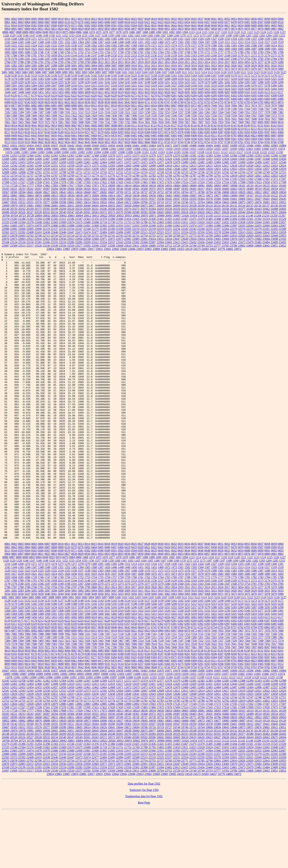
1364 (81, 42)
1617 (14, 49)
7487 (127, 116)
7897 (201, 122)
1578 (201, 45)
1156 (91, 35)
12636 (95, 169)
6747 (167, 102)
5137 (61, 75)
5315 (94, 86)
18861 (14, 196)
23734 (185, 246)
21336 (71, 219)
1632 (87, 49)
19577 (46, 202)
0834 (114, 29)
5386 (27, 89)
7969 (241, 122)
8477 (121, 136)
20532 (46, 212)
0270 (74, 22)
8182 (94, 129)
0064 (27, 22)
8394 (254, 132)
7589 (47, 119)
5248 (147, 82)
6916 (101, 106)
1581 (221, 45)
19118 (266, 196)
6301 (227, 96)
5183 (41, 79)
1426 (107, 42)
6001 (68, 92)
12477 (160, 162)
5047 (81, 69)
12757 (30, 176)
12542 (14, 166)
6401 (241, 99)
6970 (187, 106)
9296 (221, 139)
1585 (247, 45)
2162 (187, 55)
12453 (22, 162)
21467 (185, 219)
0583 (94, 25)
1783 (261, 52)
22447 (71, 232)
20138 (274, 206)
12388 (242, 156)
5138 (67, 75)
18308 (79, 189)
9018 (41, 139)
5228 (14, 82)
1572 (161, 45)
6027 (174, 92)
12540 (282, 162)
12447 (258, 159)
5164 (194, 75)
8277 (94, 132)
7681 (61, 122)
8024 (14, 126)
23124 (14, 242)
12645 (168, 169)
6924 (154, 106)
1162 (130, 35)
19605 (79, 202)
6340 (81, 99)
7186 (34, 112)
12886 (111, 179)
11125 (271, 152)
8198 (167, 129)
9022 (47, 139)
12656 (258, 169)
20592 (144, 212)
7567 (254, 116)
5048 (87, 69)
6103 (261, 92)
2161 (181, 55)
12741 (217, 172)
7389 (14, 116)
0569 (61, 25)
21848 (274, 222)
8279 (101, 132)
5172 (247, 75)
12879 (54, 179)
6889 (74, 106)
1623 (47, 49)
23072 (242, 239)
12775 (103, 176)
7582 (21, 119)
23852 (282, 246)
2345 (214, 59)
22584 (225, 232)
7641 (234, 119)
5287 (254, 82)
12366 (79, 156)
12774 (95, 176)
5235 (61, 82)
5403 (121, 89)
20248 (111, 209)
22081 (14, 229)
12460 (79, 162)
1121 (243, 32)
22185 (103, 229)
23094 (266, 239)
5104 (145, 72)
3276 (254, 62)
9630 (47, 142)
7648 (254, 119)
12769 (71, 176)
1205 (275, 35)
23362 (136, 242)
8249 (61, 132)
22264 (225, 229)
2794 (54, 62)
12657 (266, 169)
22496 (120, 232)
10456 (111, 146)
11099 (129, 152)
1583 (234, 45)
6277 (147, 96)
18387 (177, 189)
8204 (201, 129)
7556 (214, 116)
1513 (241, 42)
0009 (54, 19)
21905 (111, 226)
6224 (81, 96)
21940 (152, 226)
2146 (87, 55)
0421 (147, 22)
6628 (41, 102)
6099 (241, 92)
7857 (187, 122)
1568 (134, 45)
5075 (247, 69)
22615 (242, 232)
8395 (261, 132)
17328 (30, 182)
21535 (6, 222)
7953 (221, 122)
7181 (280, 109)
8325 (134, 132)
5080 (281, 69)
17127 (185, 179)
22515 (144, 232)
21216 (266, 216)
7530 (154, 116)
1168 (170, 35)
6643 (134, 102)
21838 (242, 222)
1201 (249, 35)
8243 (47, 132)
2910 (181, 62)
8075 (81, 126)
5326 (167, 86)
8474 (107, 136)
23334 (103, 242)
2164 (201, 55)
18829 (274, 192)
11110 (209, 152)
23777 (217, 246)
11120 (256, 152)
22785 (201, 236)
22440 (54, 232)
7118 (121, 109)
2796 (67, 62)
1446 (114, 42)
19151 (22, 199)
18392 (185, 189)
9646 (94, 142)
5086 (38, 72)
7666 (27, 122)
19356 (185, 199)
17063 (152, 179)
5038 (34, 69)
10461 (136, 146)
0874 (234, 29)
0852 (174, 29)
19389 (217, 199)
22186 (111, 229)
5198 (134, 79)
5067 (201, 69)
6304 (247, 96)
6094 (207, 92)
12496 (258, 162)
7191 (67, 112)
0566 (41, 25)
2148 (101, 55)
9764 (261, 142)
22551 (177, 232)
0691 (267, 25)
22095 (30, 229)
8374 (167, 132)
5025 (227, 65)
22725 (79, 236)
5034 (7, 69)
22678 (14, 236)
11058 (233, 149)
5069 (214, 69)
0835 (121, 29)
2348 (234, 59)
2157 (161, 55)
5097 (105, 72)
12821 (258, 176)
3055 (247, 62)
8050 (41, 126)
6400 (234, 99)
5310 (74, 86)
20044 (103, 206)
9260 (147, 139)
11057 (225, 149)
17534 (201, 182)
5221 (247, 79)
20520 (14, 212)
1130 (19, 35)
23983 (164, 249)
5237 (74, 82)
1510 (221, 42)
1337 (254, 39)
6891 (81, 106)
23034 (168, 239)
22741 (111, 236)
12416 (111, 159)
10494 (209, 146)
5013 (154, 65)
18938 (79, 196)
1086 (132, 32)
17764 (22, 186)
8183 (101, 129)
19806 (209, 202)
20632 (234, 212)
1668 (141, 49)
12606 (136, 166)
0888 (19, 32)
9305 (261, 139)
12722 (120, 172)
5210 (181, 79)
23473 (242, 242)
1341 (281, 39)
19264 (95, 199)
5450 (34, 92)
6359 (141, 99)
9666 (147, 142)
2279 (161, 59)
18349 (128, 189)
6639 (107, 102)
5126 (277, 72)
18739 (152, 192)
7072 (247, 106)
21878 (38, 226)
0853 (181, 29)
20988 (161, 216)
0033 (181, 19)
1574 (174, 45)
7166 (260, 109)
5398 (87, 89)
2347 (227, 59)
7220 (121, 112)
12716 (103, 172)
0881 (274, 29)
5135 (47, 75)
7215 (101, 112)
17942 (87, 186)
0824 (61, 29)
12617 (225, 166)
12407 (46, 159)
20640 (242, 212)
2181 (27, 59)
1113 (192, 32)
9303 (247, 139)
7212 (81, 112)
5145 (114, 75)
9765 (267, 142)
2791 (41, 62)
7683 (67, 122)
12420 (144, 159)
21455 (168, 219)
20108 (193, 206)
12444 (234, 159)
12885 (103, 179)
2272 (114, 59)
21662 (46, 222)
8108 (128, 126)
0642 (174, 25)
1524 (34, 45)
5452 (48, 92)
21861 (6, 226)
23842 (266, 246)
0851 (167, 29)
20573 (111, 212)
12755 (22, 176)
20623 (209, 212)
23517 (30, 246)
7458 (114, 116)
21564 (22, 222)
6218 (47, 96)
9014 (27, 139)
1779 (234, 52)
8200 (181, 129)
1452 (147, 42)
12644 (160, 169)
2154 (141, 55)
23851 (274, 246)
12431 (209, 159)
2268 (87, 59)
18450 (217, 189)
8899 (7, 139)
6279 (161, 96)
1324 (201, 39)
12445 (242, 159)
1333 (227, 39)
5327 (174, 86)
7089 (54, 109)
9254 (127, 139)
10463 (144, 146)
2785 (281, 59)
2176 (281, 55)
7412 (61, 116)
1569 (141, 45)
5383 (7, 89)
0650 (221, 25)
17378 (63, 182)
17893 (55, 186)
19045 (144, 196)
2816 (127, 62)
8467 (87, 136)
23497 (6, 246)
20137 (266, 206)
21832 (225, 222)
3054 (241, 62)
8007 (267, 122)
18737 (144, 192)
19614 (87, 202)
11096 (105, 152)
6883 (41, 106)
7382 (281, 112)
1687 (254, 49)
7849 (174, 122)
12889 (128, 179)
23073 (250, 239)
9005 (21, 139)
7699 (87, 122)
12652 (225, 169)
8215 (274, 129)
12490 (242, 162)
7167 (267, 109)
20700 (6, 216)
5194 (107, 79)
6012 (108, 92)
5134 (41, 75)
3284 (27, 65)
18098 (234, 186)
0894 (39, 32)
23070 (234, 239)
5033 (281, 65)
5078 (267, 69)
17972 (103, 186)
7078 (267, 106)
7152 (180, 109)
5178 (7, 79)
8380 (187, 132)
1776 (214, 52)
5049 (94, 69)
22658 (282, 232)
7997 (254, 122)
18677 (95, 192)
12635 (87, 169)
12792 (225, 176)
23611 (136, 246)
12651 (217, 169)
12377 (160, 156)
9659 (127, 142)
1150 (52, 35)
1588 (267, 45)
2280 (167, 59)
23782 (225, 246)
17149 (193, 179)
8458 (67, 136)
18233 (22, 189)
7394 (21, 116)
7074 (254, 106)
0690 (261, 25)
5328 (181, 86)
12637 (103, 169)
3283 (21, 65)
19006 (103, 196)
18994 (95, 196)
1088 (145, 32)
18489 (250, 189)
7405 (47, 116)
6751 (194, 102)
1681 (214, 49)
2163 (194, 55)
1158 (104, 35)
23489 (274, 242)
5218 (234, 79)
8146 (240, 126)
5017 (181, 65)
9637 (74, 142)
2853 (167, 62)
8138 (200, 126)
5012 (147, 65)
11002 (113, 149)
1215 (282, 35)
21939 (144, 226)
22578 (217, 232)
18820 (242, 192)
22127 (54, 229)
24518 (189, 249)
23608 (120, 246)
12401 (14, 159)
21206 (258, 216)
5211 (187, 79)
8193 (141, 129)
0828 (74, 29)
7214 (94, 112)
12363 (54, 156)
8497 (181, 136)
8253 (74, 132)
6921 (134, 106)
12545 (30, 166)
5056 (134, 69)
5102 (131, 72)
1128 (6, 35)
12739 (209, 172)
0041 (214, 19)
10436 (46, 146)
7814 (141, 122)
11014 (153, 149)
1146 (26, 35)
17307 (282, 179)
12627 (22, 169)
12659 (282, 169)
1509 (214, 42)
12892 (136, 179)
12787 (193, 176)
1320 (174, 39)
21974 (193, 226)
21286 (22, 219)
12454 (30, 162)
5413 (154, 89)
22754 (144, 236)
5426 (241, 89)
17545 (209, 182)
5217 (227, 79)
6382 (181, 99)
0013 (81, 19)
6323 (21, 99)
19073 (209, 196)
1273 (47, 39)
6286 (207, 96)
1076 (105, 32)
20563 (95, 212)
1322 (187, 39)
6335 (47, 99)
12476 (152, 162)
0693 (281, 25)
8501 (201, 136)
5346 (247, 86)
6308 (274, 96)
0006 (41, 19)
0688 (247, 25)
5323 (147, 86)
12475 (144, 162)
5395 (67, 89)
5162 (181, 75)
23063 (217, 239)
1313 (134, 39)
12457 (54, 162)
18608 (38, 192)
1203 (262, 35)
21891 (87, 226)
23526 (38, 246)
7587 (41, 119)
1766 (174, 52)
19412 (250, 199)
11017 (161, 149)
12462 (95, 162)
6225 (87, 96)
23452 (217, 242)
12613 (193, 166)
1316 (154, 39)
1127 (283, 32)
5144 (107, 75)
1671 (161, 49)
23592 (87, 246)
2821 (161, 62)
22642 (266, 232)
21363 (87, 219)
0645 (194, 25)
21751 (120, 222)
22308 (282, 229)
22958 (87, 239)
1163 (137, 35)
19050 (152, 196)
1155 (85, 35)
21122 (225, 216)
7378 (267, 112)
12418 (128, 159)
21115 (217, 216)
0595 (141, 25)
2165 (207, 55)
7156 (207, 109)
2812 (101, 62)
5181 (27, 79)
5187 (61, 79)
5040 (47, 69)
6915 (94, 106)
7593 (54, 119)
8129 (180, 126)
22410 (38, 232)
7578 (14, 119)
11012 (145, 149)
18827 (266, 192)
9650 (101, 142)
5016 (174, 65)
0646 (201, 25)
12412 (87, 159)
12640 (128, 169)
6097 (227, 92)
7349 (241, 112)
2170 (241, 55)
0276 (81, 22)
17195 (234, 179)
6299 (214, 96)
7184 (21, 112)
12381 (193, 156)
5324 (154, 86)
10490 (201, 146)
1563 (101, 45)
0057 (261, 19)
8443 (34, 136)
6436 (254, 99)
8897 (274, 136)
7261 (201, 112)
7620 (207, 119)
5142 (94, 75)
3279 (274, 62)
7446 (107, 116)
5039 (41, 69)
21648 (38, 222)
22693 (22, 236)
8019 (8, 126)
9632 (61, 142)
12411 (79, 159)
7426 (87, 116)
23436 (201, 242)
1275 (61, 39)
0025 (134, 19)
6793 (247, 102)
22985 (136, 239)
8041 (34, 126)
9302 (241, 139)
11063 (249, 149)
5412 (147, 89)
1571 (154, 45)
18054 (169, 186)
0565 (34, 25)
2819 (147, 62)
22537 (168, 232)
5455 (61, 92)
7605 (127, 119)
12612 (185, 166)
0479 (241, 22)
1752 (81, 52)
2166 (214, 55)
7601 (107, 119)
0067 (47, 22)
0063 (21, 22)
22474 (87, 232)
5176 (274, 75)
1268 (21, 39)
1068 (85, 32)
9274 (174, 139)
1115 (205, 32)
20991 (169, 216)
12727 (152, 172)
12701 (38, 172)
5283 (234, 82)
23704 (160, 246)
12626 (14, 169)
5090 (65, 72)
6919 (121, 106)
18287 (46, 189)
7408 (54, 116)
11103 (161, 152)
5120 (237, 72)
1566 (121, 45)
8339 (141, 132)
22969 (95, 239)
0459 (221, 22)
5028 (247, 65)
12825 (6, 179)
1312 (127, 39)
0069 (61, 22)
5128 (7, 75)
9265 (161, 139)
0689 (254, 25)
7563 (241, 116)
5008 (121, 65)
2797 (74, 62)
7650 (261, 119)
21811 (185, 222)
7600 (101, 119)
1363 (74, 42)
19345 (168, 199)
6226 (94, 96)
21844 (258, 222)
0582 (87, 25)
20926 (112, 216)
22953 (71, 239)
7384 (7, 116)
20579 (120, 212)
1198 (229, 35)
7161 (240, 109)
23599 (111, 246)
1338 (261, 39)
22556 (201, 232)
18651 (71, 192)
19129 (282, 196)
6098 (234, 92)
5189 (74, 79)
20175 (38, 209)
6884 (47, 106)
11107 (193, 152)
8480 (127, 136)
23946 (132, 249)
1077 (112, 32)
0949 (45, 32)
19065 (177, 196)
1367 (101, 42)
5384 (14, 89)
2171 (247, 55)
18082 (209, 186)
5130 (14, 75)
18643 (63, 192)
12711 (79, 172)
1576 (187, 45)
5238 (81, 82)
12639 (120, 169)
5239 (87, 82)
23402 (168, 242)
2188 (54, 59)
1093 (179, 32)
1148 (39, 35)
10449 (95, 146)
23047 (177, 239)
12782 (152, 176)
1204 (269, 35)
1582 (227, 45)
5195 (114, 79)
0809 (27, 29)
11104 (169, 152)
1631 (81, 49)
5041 (54, 69)
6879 (21, 106)
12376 (152, 156)
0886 (5, 32)
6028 (181, 92)
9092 (74, 139)
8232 (34, 132)
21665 (54, 222)
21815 (193, 222)
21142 (241, 216)
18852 (6, 196)
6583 (34, 102)
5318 (114, 86)
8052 (48, 126)
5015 (167, 65)
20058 (128, 206)
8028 (21, 126)
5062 (167, 69)
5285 (247, 82)
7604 (121, 119)
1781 (247, 52)
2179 (14, 59)
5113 (197, 72)
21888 (71, 226)
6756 (227, 102)
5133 (34, 75)
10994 (72, 149)
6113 (267, 92)
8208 (227, 129)
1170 (183, 35)
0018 (107, 19)
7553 (207, 116)
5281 (221, 82)
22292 (274, 229)
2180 (21, 59)
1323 (194, 39)
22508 (136, 232)
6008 (88, 92)
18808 (225, 192)
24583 (205, 249)
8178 (74, 129)
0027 (141, 19)
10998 (105, 149)
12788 (201, 176)
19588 (54, 202)
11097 (113, 152)
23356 (128, 242)
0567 (47, 25)
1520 (7, 45)
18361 (136, 189)
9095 (87, 139)
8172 (41, 129)
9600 (34, 142)
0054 (241, 19)
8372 (161, 132)
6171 (21, 96)
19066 (185, 196)
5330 (194, 86)
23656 (144, 246)
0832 (101, 29)
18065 (185, 186)
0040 (207, 19)
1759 (127, 52)
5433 (254, 89)
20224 (79, 209)
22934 (54, 239)
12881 (71, 179)
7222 (134, 112)
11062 (241, 149)
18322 (103, 189)
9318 (21, 142)
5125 (270, 72)
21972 (185, 226)
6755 (221, 102)
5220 (241, 79)
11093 (89, 152)
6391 (194, 99)
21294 (38, 219)
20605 (177, 212)
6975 (201, 106)
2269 (94, 59)
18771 (193, 192)
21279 (6, 219)
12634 (79, 169)
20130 (225, 206)
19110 (258, 196)
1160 (117, 35)
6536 (14, 102)
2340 (181, 59)
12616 (217, 166)
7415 (67, 116)
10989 (39, 149)
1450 (134, 42)
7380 (274, 112)
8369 (154, 132)
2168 (227, 55)
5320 (127, 86)
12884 (95, 179)
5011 (141, 65)
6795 (261, 102)
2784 (274, 59)
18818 (234, 192)
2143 (67, 55)
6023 (148, 92)
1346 (27, 42)
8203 (194, 129)
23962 (148, 249)
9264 (154, 139)
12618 (234, 166)
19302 (128, 199)
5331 (201, 86)
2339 (174, 59)
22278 (250, 229)
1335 (241, 39)
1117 (218, 32)
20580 (128, 212)
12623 (274, 166)
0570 (67, 25)
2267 (81, 59)
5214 (207, 79)
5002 (81, 65)
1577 (194, 45)
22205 (128, 229)
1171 (189, 35)
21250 (274, 216)
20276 (144, 209)
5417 (181, 89)
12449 (274, 159)
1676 (187, 49)
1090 (159, 32)
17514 (185, 182)
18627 (46, 192)
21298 (46, 219)
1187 (209, 35)
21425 (136, 219)
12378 (168, 156)
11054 (209, 149)
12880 (63, 179)
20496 (6, 212)
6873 (281, 102)
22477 (95, 232)
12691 (14, 172)
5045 (67, 69)
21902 (103, 226)
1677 (194, 49)
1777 (221, 52)
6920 (127, 106)
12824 (282, 176)
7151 (174, 109)
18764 (185, 192)
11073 (273, 149)
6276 (141, 96)
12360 (30, 156)
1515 (254, 42)
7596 (74, 119)
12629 (38, 169)
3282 (14, 65)
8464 (81, 136)
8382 (201, 132)
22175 (95, 229)
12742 (225, 172)
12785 (177, 176)
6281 (174, 96)
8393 (247, 132)
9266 (167, 139)
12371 (120, 156)
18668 (87, 192)
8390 (227, 132)
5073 (234, 69)
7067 (241, 106)
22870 (6, 239)
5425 (234, 89)
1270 (27, 39)
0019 (114, 19)
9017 (34, 139)
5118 (224, 72)
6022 (141, 92)
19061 (160, 196)
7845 (167, 122)
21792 (152, 222)
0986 (79, 32)
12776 (111, 176)
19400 (225, 199)
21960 (168, 226)
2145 (81, 55)
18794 (209, 192)
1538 (87, 45)
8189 (127, 129)
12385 (225, 156)
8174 (54, 129)
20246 (103, 209)
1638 (121, 49)
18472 (242, 189)
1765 (167, 52)
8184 (107, 129)
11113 (232, 152)
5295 (267, 82)
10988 (31, 149)
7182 (7, 112)
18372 (152, 189)
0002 (14, 19)
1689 (267, 49)
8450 (54, 136)
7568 (261, 116)
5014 (161, 65)
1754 (94, 52)
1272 (41, 39)
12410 (71, 159)
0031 (167, 19)
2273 (121, 59)
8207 (221, 129)
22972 (111, 239)
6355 (114, 99)
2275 (134, 59)
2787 (14, 62)
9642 (81, 142)
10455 (103, 146)
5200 (147, 79)
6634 (81, 102)
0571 (74, 25)
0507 (261, 22)
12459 (71, 162)
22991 (144, 239)
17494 (177, 182)
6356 (121, 99)
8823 (254, 136)
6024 (154, 92)
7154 (194, 109)
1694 (14, 52)
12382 (201, 156)
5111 (184, 72)
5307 (54, 86)
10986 (15, 149)
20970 (144, 216)
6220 (61, 96)
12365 (71, 156)
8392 (241, 132)
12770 (79, 176)
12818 (234, 176)
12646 (177, 169)
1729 (34, 52)
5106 (158, 72)
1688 (261, 49)
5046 (74, 69)
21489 (225, 219)
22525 (160, 232)
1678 (201, 49)
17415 (95, 182)
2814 (114, 62)
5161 (174, 75)
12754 (14, 176)
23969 (156, 249)
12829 (38, 179)
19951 (282, 202)
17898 (63, 186)
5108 (171, 72)
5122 (250, 72)
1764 (161, 52)
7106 (101, 109)
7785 (121, 122)
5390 (47, 89)
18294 (54, 189)
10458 (120, 146)
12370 (111, 156)
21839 (250, 222)
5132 (27, 75)
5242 (107, 82)
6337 (61, 99)
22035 (242, 226)
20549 (79, 212)
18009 (112, 186)
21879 (46, 226)
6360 (147, 99)
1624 (54, 49)
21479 (201, 219)
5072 (227, 69)
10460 (128, 146)
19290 (111, 199)
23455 (225, 242)
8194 (147, 129)
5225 (274, 79)
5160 (167, 75)
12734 (193, 172)
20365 (234, 209)
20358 (225, 209)
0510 (281, 22)
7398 (27, 116)
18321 (95, 189)
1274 (54, 39)
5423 (221, 89)
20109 (201, 206)
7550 (194, 116)
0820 (34, 29)
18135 (266, 186)
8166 (21, 129)
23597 (103, 246)
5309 (67, 86)
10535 (242, 146)
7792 (127, 122)
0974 (59, 32)
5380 (274, 86)
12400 (6, 159)
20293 (160, 209)
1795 (47, 55)
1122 (250, 32)
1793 (41, 55)
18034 (152, 186)
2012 (61, 55)
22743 (120, 236)
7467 (121, 116)
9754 (207, 142)
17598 (242, 182)
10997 (96, 149)
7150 (167, 109)
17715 (6, 186)
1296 (121, 39)
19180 (46, 199)
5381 (281, 86)
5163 (187, 75)
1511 (227, 42)
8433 (21, 136)
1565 (114, 45)
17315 (14, 182)
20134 (242, 206)
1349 (47, 42)
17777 (30, 186)
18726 (136, 192)
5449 (28, 92)
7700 (94, 122)
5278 (201, 82)
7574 (281, 116)
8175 (61, 129)
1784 (267, 52)
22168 (87, 229)
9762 (247, 142)
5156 (141, 75)
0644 (187, 25)
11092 (81, 152)
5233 (47, 82)
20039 (79, 206)
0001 (7, 19)
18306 (71, 189)
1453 (154, 42)
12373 (136, 156)
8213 (261, 129)
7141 (154, 109)
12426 (177, 159)
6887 (61, 106)
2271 (107, 59)
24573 (197, 249)
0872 (221, 29)
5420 (201, 89)
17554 (225, 182)
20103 (185, 206)
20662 (266, 212)
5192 (94, 79)
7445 (101, 116)
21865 (14, 226)
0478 (234, 22)
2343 (201, 59)
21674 (71, 222)
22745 (128, 236)
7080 (281, 106)
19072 (201, 196)
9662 (141, 142)
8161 (267, 126)
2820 (154, 62)
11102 (153, 152)
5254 (181, 82)
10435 (38, 146)
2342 (194, 59)
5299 (281, 82)
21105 (209, 216)
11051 (193, 149)
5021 (207, 65)
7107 (108, 109)
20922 (104, 216)
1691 (274, 49)
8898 (281, 136)
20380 (250, 209)
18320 (87, 189)
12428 (185, 159)
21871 (22, 226)
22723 (63, 236)
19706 (144, 202)
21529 (282, 219)
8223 (21, 132)
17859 (38, 186)
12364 (63, 156)
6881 (27, 106)
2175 (274, 55)
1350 (54, 42)
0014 (87, 19)
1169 (176, 35)
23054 (201, 239)
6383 (187, 99)
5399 (94, 89)
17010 (144, 179)
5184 (47, 79)
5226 (281, 79)
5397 (81, 89)
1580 (214, 45)
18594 (22, 192)
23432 (193, 242)
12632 (63, 169)
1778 (227, 52)
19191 (54, 199)
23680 (152, 246)
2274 (127, 59)
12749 (266, 172)
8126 (167, 126)
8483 (147, 136)
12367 (87, 156)
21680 (87, 222)
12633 (71, 169)
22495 (111, 232)
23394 (160, 242)
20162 (22, 209)
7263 (214, 112)
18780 (201, 192)
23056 (209, 239)
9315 (14, 142)
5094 (91, 72)
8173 (47, 129)
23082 (258, 239)
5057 (141, 69)
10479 (177, 146)
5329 (187, 86)
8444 (41, 136)
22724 (71, 236)
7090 (61, 109)
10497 (225, 146)
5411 (141, 89)
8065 (61, 126)
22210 (136, 229)
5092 (78, 72)
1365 (87, 42)
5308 (61, 86)
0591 (114, 25)
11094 (97, 152)
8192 (134, 129)
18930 (71, 196)
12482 (201, 162)
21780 (144, 222)
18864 (30, 196)
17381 (71, 182)
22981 (128, 239)
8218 (14, 132)
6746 (161, 102)
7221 (127, 112)
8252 (67, 132)
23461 (234, 242)
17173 (217, 179)
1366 (94, 42)
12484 (217, 162)
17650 (266, 182)
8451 (61, 136)
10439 (63, 146)
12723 (128, 172)
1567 (127, 45)
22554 (185, 232)
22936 (63, 239)
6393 (207, 99)
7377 (261, 112)
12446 (250, 159)
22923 (46, 239)
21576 (30, 222)
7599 (94, 119)
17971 (95, 186)
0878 (261, 29)
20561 (87, 212)
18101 (242, 186)
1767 (181, 52)
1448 (121, 42)
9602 (41, 142)
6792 (241, 102)
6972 (194, 106)
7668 (34, 122)
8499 (194, 136)
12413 (95, 159)
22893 (22, 239)
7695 (74, 122)
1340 (274, 39)
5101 (125, 72)
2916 (221, 62)
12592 (103, 166)
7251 (154, 112)
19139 (6, 199)
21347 (79, 219)
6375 (167, 99)
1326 (207, 39)
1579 (207, 45)
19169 (30, 199)
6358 (134, 99)
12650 (209, 169)
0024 (127, 19)
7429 (94, 116)
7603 (114, 119)
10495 (217, 146)
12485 (225, 162)
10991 (56, 149)
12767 (54, 176)
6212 (41, 96)
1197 (222, 35)
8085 (101, 126)
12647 (185, 169)
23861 (58, 249)
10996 (88, 149)
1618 (21, 49)
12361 (38, 156)
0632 (147, 25)
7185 (27, 112)
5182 (34, 79)
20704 (14, 216)
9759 (234, 142)
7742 (107, 122)
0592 (121, 25)
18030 (144, 186)
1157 (98, 35)
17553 (217, 182)
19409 (242, 199)
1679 (207, 49)
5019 (194, 65)
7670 (41, 122)
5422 (214, 89)
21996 (225, 226)
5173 (254, 75)
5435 (267, 89)
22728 (87, 236)
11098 (121, 152)
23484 (266, 242)
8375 (174, 132)
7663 (14, 122)
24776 (221, 249)
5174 (261, 75)
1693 (7, 52)
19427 (258, 199)
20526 (22, 212)
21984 (209, 226)
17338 (38, 182)
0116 (67, 22)
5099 (111, 72)
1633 (94, 49)
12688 (6, 172)
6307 (267, 96)
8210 (241, 129)
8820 (247, 136)
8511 (214, 136)
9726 (167, 142)
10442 (71, 146)
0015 (94, 19)
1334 (234, 39)
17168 (209, 179)
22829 (250, 236)
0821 (41, 29)
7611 (161, 119)
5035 (14, 69)
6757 (234, 102)
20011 (71, 206)
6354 (107, 99)
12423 (160, 159)
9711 (161, 142)
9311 (274, 139)
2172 (254, 55)
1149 (45, 35)
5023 (214, 65)
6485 (274, 99)
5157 (147, 75)
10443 (79, 146)
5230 (27, 82)
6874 (7, 106)
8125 (160, 126)
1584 (241, 45)
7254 (174, 112)
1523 (27, 45)
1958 (54, 55)
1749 (61, 52)
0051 (221, 19)
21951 (160, 226)
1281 (101, 39)
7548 (187, 116)
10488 (193, 146)
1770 (201, 52)
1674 (181, 49)
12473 (136, 162)
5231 (34, 82)
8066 (68, 126)
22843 (266, 236)
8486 (161, 136)
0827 (67, 29)
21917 (128, 226)
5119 (230, 72)
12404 (30, 159)
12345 (6, 156)
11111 (216, 152)
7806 (134, 122)
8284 (114, 132)
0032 (174, 19)
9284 (187, 139)
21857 (282, 222)
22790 (209, 236)
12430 (201, 159)
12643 (152, 169)
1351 (61, 42)
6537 (21, 102)
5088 (51, 72)
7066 (234, 106)
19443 (274, 199)
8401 (274, 132)
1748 (54, 52)
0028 (147, 19)
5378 (267, 86)
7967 (234, 122)
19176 (38, 199)
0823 (54, 29)
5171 (241, 75)
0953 (52, 32)
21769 (136, 222)
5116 (217, 72)
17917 (71, 186)
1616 (7, 49)
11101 (145, 152)
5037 (27, 69)
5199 (141, 79)
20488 (274, 209)
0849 (161, 29)
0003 (21, 19)
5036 (21, 69)
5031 (267, 65)
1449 (127, 42)
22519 (152, 232)
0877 (254, 29)
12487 (234, 162)
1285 (114, 39)
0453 (181, 22)
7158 (220, 109)
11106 (185, 152)
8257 (87, 132)
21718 (103, 222)
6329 (34, 99)
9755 (214, 142)
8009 (274, 122)
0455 (194, 22)
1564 (107, 45)
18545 (266, 189)
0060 (281, 19)
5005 (101, 65)
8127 (174, 126)
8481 (134, 136)
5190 (81, 79)
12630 (46, 169)
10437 (54, 146)
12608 (152, 166)
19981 (30, 206)
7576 (7, 119)
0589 (107, 25)
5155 (134, 75)
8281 (107, 132)
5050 (101, 69)
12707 (54, 172)
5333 (214, 86)
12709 (71, 172)
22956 (79, 239)
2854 (174, 62)
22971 (103, 239)
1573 (167, 45)
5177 (281, 75)
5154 (127, 75)
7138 (134, 109)
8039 (28, 126)
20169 (30, 209)
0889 (25, 32)
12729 (168, 172)
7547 (181, 116)
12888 (120, 179)
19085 (226, 196)
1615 (281, 45)
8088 (114, 126)
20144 (282, 206)
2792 (47, 62)
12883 (87, 179)
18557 (282, 189)
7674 (54, 122)
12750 (274, 172)
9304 (254, 139)
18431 (209, 189)
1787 (7, 55)
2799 (87, 62)
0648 (207, 25)
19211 (71, 199)
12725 (144, 172)
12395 (266, 156)
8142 (214, 126)
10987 (23, 149)
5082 (11, 72)
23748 (193, 246)
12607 (144, 166)
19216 (79, 199)
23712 (168, 246)
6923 (147, 106)
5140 (81, 75)
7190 (61, 112)
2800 (94, 62)
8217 (7, 132)
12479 (177, 162)
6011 (101, 92)
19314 (136, 199)
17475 (160, 182)
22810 (234, 236)
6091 (187, 92)
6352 (94, 99)
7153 (187, 109)
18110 (250, 186)
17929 (79, 186)
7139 (140, 109)
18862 (22, 196)
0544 (14, 25)
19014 (112, 196)
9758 (227, 142)
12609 (160, 166)
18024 (136, 186)
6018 (114, 92)
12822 (266, 176)
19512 (22, 202)
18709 (120, 192)
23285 (79, 242)
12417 (120, 159)
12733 (185, 172)
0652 (234, 25)
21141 (233, 216)
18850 (282, 192)
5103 (138, 72)
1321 (181, 39)
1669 (147, 49)
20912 (87, 216)
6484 (267, 99)
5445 (281, 89)
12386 (234, 156)
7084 (28, 109)
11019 (177, 149)
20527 (30, 212)
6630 (54, 102)
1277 (74, 39)
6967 (174, 106)
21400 (120, 219)
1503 (194, 42)
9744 (181, 142)
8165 (14, 129)
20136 (258, 206)
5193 (101, 79)
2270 (101, 59)
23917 (91, 249)
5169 (227, 75)
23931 (99, 249)
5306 (47, 86)
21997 (234, 226)
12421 (152, 159)
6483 (261, 99)
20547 (71, 212)
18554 (274, 189)
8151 (254, 126)
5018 (187, 65)
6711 (147, 102)
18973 (87, 196)
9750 (194, 142)
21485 (209, 219)
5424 (227, 89)
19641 (111, 202)
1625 (61, 49)
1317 (161, 39)
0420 (141, 22)
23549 (54, 246)
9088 (61, 139)
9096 (94, 139)
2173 (261, 55)
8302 (127, 132)
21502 (258, 219)
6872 (274, 102)
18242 (30, 189)
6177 (27, 96)
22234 (177, 229)
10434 (30, 146)
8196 (154, 129)
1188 (216, 35)
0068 (54, 22)
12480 (185, 162)
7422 (74, 116)
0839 (141, 29)
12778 (120, 176)
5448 (21, 92)
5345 (241, 86)
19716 (152, 202)
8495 (174, 136)
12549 (38, 166)
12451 (6, 162)
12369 (103, 156)
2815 (121, 62)
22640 (258, 232)
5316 (101, 86)
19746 (185, 202)
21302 (54, 219)
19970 (14, 206)
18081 (201, 186)
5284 (241, 82)
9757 (221, 142)
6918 (114, 106)
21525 (274, 219)
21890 (79, 226)
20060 (136, 206)
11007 (129, 149)
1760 (134, 52)
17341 (46, 182)
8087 (108, 126)
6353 (101, 99)
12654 (242, 169)
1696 (27, 52)
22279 (258, 229)
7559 (234, 116)
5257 (194, 82)
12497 (266, 162)
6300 (221, 96)
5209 (174, 79)
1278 (81, 39)
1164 (144, 35)
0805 (14, 29)
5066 (194, 69)
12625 (6, 169)
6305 (254, 96)
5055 (127, 69)
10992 (64, 149)
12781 (144, 176)
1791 (34, 55)
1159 (111, 35)
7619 (201, 119)
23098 (274, 239)
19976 (22, 206)
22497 (128, 232)
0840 (147, 29)
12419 (136, 159)
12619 (242, 166)
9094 (81, 139)
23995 (173, 249)
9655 (114, 142)
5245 (127, 82)
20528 (38, 212)
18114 (258, 186)
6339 (74, 99)
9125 (114, 139)
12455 (38, 162)
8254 (81, 132)
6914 (87, 106)
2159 (174, 55)
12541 (6, 166)
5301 (14, 86)
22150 (63, 229)
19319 (144, 199)
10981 (258, 146)
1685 (241, 49)
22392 (22, 232)
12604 (120, 166)
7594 (61, 119)
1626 (67, 49)
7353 (254, 112)
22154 (71, 229)
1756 (107, 52)
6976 (207, 106)
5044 (61, 69)
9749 (187, 142)
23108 (6, 242)
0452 (174, 22)
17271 (274, 179)
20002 (63, 206)
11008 (137, 149)
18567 (6, 192)
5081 (5, 72)
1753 (87, 52)
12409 (63, 159)
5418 (187, 89)
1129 (12, 35)
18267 (38, 189)
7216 (107, 112)
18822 (258, 192)
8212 (254, 129)
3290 (67, 65)
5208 (167, 79)
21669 (63, 222)
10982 (266, 146)
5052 (114, 69)
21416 (128, 219)
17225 (242, 179)
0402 (87, 22)
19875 (250, 202)
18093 (217, 186)
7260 (194, 112)
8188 (121, 129)
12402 (22, 159)
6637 (94, 102)
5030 (261, 65)
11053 (201, 149)
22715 (46, 236)
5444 (274, 89)
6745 (154, 102)
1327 (214, 39)
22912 (30, 239)
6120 (14, 96)
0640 (161, 25)
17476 (168, 182)
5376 (254, 86)
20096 (177, 206)
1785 (274, 52)
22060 (266, 226)
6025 (161, 92)
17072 (160, 179)
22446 (63, 232)
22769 (177, 236)
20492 (282, 209)
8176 (67, 129)
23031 (160, 239)
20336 (193, 209)
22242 (185, 229)
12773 (87, 176)
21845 (266, 222)
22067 (282, 226)
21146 (250, 216)
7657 (274, 119)
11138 (279, 152)
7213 (87, 112)
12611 (176, 166)
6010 (94, 92)
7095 (74, 109)
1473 (174, 42)
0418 (127, 22)
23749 (201, 246)
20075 (144, 206)
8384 (214, 132)
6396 (221, 99)
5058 (147, 69)
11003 (121, 149)
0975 (65, 32)
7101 (88, 109)
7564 (247, 116)
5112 (191, 72)
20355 (217, 209)
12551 (54, 166)
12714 (95, 172)
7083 (21, 109)
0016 (101, 19)
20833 (55, 216)
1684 (234, 49)
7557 (221, 116)
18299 (63, 189)
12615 (209, 166)
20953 (128, 216)
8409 (14, 136)
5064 (181, 69)
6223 (74, 96)
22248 (201, 229)
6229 (114, 96)
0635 (154, 25)
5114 (204, 72)
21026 (185, 216)
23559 (71, 246)
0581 (81, 25)
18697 (111, 192)
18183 (6, 189)
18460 (225, 189)
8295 (121, 132)
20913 (96, 216)
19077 (217, 196)
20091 (168, 206)
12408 (54, 159)
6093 (201, 92)
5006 (107, 65)
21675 (79, 222)
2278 (154, 59)
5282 (227, 82)
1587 (261, 45)
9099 (101, 139)
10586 (250, 146)
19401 (234, 199)
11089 (57, 152)
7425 (81, 116)
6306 (261, 96)
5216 (221, 79)
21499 (242, 219)
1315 (147, 39)
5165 (201, 75)
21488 (217, 219)
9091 (67, 139)
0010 (61, 19)
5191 (87, 79)
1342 (7, 42)
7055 (221, 106)
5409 (127, 89)
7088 (48, 109)
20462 (266, 209)
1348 (41, 42)
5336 (227, 86)
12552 (63, 166)
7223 (141, 112)
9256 (134, 139)
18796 (217, 192)
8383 (207, 132)
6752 (201, 102)
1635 (107, 49)
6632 (67, 102)
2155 (147, 55)
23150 (30, 242)
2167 (221, 55)
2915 (214, 62)
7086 (41, 109)
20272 (136, 209)
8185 (114, 129)
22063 (274, 226)
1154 (78, 35)
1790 (27, 55)
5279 (207, 82)
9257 (141, 139)
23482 (258, 242)
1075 (99, 32)
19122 (274, 196)
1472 (167, 42)
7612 (167, 119)
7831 (147, 122)
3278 (267, 62)
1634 (101, 49)
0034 (187, 19)
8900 (14, 139)
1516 (261, 42)
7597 (81, 119)
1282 (107, 39)
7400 (34, 116)
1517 (267, 42)
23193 (54, 242)
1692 (281, 49)
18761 (177, 192)
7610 (154, 119)
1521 (14, 45)
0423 (161, 22)
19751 (193, 202)
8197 (161, 129)
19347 (177, 199)
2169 (234, 55)
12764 (46, 176)
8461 (74, 136)
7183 (14, 112)
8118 (141, 126)
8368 (147, 132)
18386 (168, 189)
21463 (177, 219)
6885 (54, 106)
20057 (120, 206)
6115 (274, 92)
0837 (134, 29)
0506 (254, 22)
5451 (41, 92)
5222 (254, 79)
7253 (167, 112)
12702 (46, 172)
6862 (267, 102)
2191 (74, 59)
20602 (160, 212)
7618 (194, 119)
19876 (258, 202)
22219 (160, 229)
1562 (94, 45)
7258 (187, 112)
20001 (55, 206)
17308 (6, 182)
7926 (214, 122)
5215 (214, 79)
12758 (38, 176)
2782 (261, 59)
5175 (267, 75)
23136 (22, 242)
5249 (154, 82)
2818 (141, 62)
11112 (224, 152)
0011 (67, 19)
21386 (111, 219)
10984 (282, 146)
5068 (207, 69)
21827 (217, 222)
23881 (83, 249)
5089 (58, 72)
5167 (214, 75)
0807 (21, 29)
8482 (141, 136)
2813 (107, 62)
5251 (167, 82)
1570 (147, 45)
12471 (120, 162)
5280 (214, 82)
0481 (247, 22)
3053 (234, 62)
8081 (88, 126)
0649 (214, 25)
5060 (154, 69)
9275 (181, 139)
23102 (282, 239)
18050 (160, 186)
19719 (160, 202)
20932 (120, 216)
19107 (250, 196)
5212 (194, 79)
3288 (54, 65)
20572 (103, 212)
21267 (282, 216)
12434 (225, 159)
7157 (214, 109)
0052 (227, 19)
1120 (237, 32)
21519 (266, 219)
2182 (34, 59)
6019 (121, 92)
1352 (67, 42)
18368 (144, 189)
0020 (121, 19)
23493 (282, 242)
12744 (234, 172)
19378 (209, 199)
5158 (154, 75)
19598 (63, 202)
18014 (128, 186)
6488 (7, 102)
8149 (247, 126)
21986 (217, 226)
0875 (241, 29)
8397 (267, 132)
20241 (95, 209)
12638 (111, 169)
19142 (14, 199)
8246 (54, 132)
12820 (250, 176)
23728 (177, 246)
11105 (177, 152)
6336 (54, 99)
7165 (254, 109)
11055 (217, 149)
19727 (168, 202)
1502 (187, 42)
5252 (174, 82)
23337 (111, 242)
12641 (136, 169)
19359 (193, 199)
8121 (147, 126)
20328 (168, 209)
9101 (107, 139)
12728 (160, 172)
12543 (22, 166)
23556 (63, 246)
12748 (258, 172)
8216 (281, 129)
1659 (127, 49)
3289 (61, 65)
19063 (169, 196)
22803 (217, 236)
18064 (177, 186)
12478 (168, 162)
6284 (194, 96)
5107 (165, 72)
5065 (187, 69)
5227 (7, 82)
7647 (247, 119)
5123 (257, 72)
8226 (27, 132)
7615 (187, 119)
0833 (107, 29)
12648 (193, 169)
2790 (34, 62)
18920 (63, 196)
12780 (136, 176)
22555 (193, 232)
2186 (41, 59)
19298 (120, 199)
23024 (152, 239)
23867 (67, 249)
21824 (209, 222)
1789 (21, 55)
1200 (242, 35)
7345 (234, 112)
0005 (34, 19)
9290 (194, 139)
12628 (30, 169)
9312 (281, 139)
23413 (177, 242)
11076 (9, 152)
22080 (6, 229)
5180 (21, 79)
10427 (6, 146)
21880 (54, 226)
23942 (115, 249)
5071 (221, 69)
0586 (101, 25)
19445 (282, 199)
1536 (74, 45)
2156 (154, 55)
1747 (47, 52)
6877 (14, 106)
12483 (209, 162)
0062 (14, 22)
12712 (87, 172)
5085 (31, 72)
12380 (185, 156)
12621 (258, 166)
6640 (114, 102)
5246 (134, 82)
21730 (111, 222)
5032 (274, 65)
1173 (203, 35)
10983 (274, 146)
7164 (247, 109)
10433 (22, 146)
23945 (124, 249)
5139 (74, 75)
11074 (281, 149)
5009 (127, 65)
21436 (152, 219)
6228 (107, 96)
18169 (282, 186)
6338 (67, 99)
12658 (274, 169)
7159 (227, 109)
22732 (95, 236)
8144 (227, 126)
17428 (111, 182)
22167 (79, 229)
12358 (22, 156)
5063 (174, 69)
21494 (234, 219)
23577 (79, 246)
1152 (65, 35)
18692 (103, 192)
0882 (281, 29)
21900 (95, 226)
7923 (207, 122)
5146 (121, 75)
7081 (8, 109)
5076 (254, 69)
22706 (38, 236)
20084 (160, 206)
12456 (46, 162)
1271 (34, 39)
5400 (101, 89)
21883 (63, 226)
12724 (136, 172)
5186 (54, 79)
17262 (250, 179)
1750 (67, 52)
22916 (38, 239)
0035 (194, 19)
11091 (73, 152)
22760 (168, 236)
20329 (177, 209)
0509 (274, 22)
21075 (201, 216)
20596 (152, 212)
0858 (214, 29)
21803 (160, 222)
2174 (267, 55)
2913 (201, 62)
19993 (38, 206)
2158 (167, 55)
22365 (6, 232)
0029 (154, 19)
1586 (254, 45)
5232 (41, 82)
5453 (54, 92)
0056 (254, 19)
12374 (144, 156)
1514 (247, 42)
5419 (194, 89)
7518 (147, 116)
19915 (274, 202)
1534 (61, 45)
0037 (201, 19)
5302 (21, 86)
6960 (161, 106)
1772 (207, 52)
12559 (79, 166)
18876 (38, 196)
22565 (209, 232)
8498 (187, 136)
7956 (227, 122)
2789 (27, 62)
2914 (207, 62)
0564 (27, 25)
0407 (114, 22)
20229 (87, 209)
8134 (194, 126)
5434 (261, 89)
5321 (134, 86)
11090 (65, 152)
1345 (21, 42)
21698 (95, 222)
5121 (243, 72)
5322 (141, 86)
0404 (94, 22)
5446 (8, 92)
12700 (30, 172)
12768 (63, 176)
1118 (224, 32)
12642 (144, 169)
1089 (152, 32)
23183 (38, 242)
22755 (152, 236)
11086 (49, 152)
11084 (33, 152)
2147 (94, 55)
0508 (267, 22)
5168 (221, 75)
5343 (234, 86)
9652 (107, 142)
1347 (34, 42)
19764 (201, 202)
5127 (283, 72)
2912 (194, 62)
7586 (34, 119)
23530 (46, 246)
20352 (209, 209)
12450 (282, 159)
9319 (27, 142)
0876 (247, 29)
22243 (193, 229)
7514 (141, 116)
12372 (128, 156)
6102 (254, 92)
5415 (167, 89)
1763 (154, 52)
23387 (152, 242)
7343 (227, 112)
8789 (227, 136)
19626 (103, 202)
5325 (161, 86)
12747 (250, 172)
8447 (47, 136)
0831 (94, 29)
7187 (41, 112)
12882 (79, 179)
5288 (261, 82)
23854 (50, 249)
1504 (201, 42)
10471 (168, 146)
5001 (74, 65)
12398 (282, 156)
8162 (274, 126)
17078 (168, 179)
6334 (41, 99)
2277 (147, 59)
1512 (234, 42)
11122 (263, 152)
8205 (207, 129)
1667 (134, 49)
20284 (152, 209)
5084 (25, 72)
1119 (230, 32)
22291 (266, 229)
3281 (7, 65)
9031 (54, 139)
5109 (178, 72)
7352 (247, 112)
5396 (74, 89)
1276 (67, 39)
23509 (14, 246)
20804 (38, 216)
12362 (46, 156)
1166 (157, 35)
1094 (185, 32)
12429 (193, 159)
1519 (281, 42)
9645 (87, 142)
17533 (193, 182)
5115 (211, 72)
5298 (274, 82)
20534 (54, 212)
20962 (136, 216)
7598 (87, 119)
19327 (152, 199)
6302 (234, 96)
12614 (201, 166)
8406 (281, 132)
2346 (221, 59)
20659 (258, 212)
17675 (274, 182)
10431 (14, 146)
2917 (227, 62)
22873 (14, 239)
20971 (153, 216)
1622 (41, 49)
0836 (127, 29)
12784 (168, 176)
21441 (160, 219)
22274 (242, 229)
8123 (154, 126)
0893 (32, 32)
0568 (54, 25)
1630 (74, 49)
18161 (274, 186)
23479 (250, 242)
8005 (261, 122)
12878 (46, 179)
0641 (167, 25)
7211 (74, 112)
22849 (274, 236)
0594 (134, 25)
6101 (247, 92)
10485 (185, 146)
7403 (41, 116)
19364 (201, 199)
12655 (250, 169)
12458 (63, 162)
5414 (161, 89)
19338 (160, 199)
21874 (30, 226)
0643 (181, 25)
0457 (207, 22)
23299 (87, 242)
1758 (121, 52)
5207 (161, 79)
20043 (95, 206)
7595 (67, 119)
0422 (154, 22)
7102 (94, 109)
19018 (128, 196)
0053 (234, 19)
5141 (87, 75)
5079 (274, 69)
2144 (74, 55)
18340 (120, 189)
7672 (47, 122)
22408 (30, 232)
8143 (220, 126)
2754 (247, 59)
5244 (121, 82)
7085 (34, 109)
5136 (54, 75)
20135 (250, 206)
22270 (234, 229)
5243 (114, 82)
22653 (274, 232)
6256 (127, 96)
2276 (141, 59)
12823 (274, 176)
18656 (79, 192)
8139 (207, 126)
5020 (201, 65)
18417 (201, 189)
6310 (7, 99)
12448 (266, 159)
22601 (234, 232)
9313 (7, 142)
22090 (22, 229)
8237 (41, 132)
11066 (265, 149)
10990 (48, 149)
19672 (128, 202)
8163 (280, 126)
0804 (7, 29)
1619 (27, 49)
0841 (154, 29)
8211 (247, 129)
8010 (281, 122)
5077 (261, 69)
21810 (177, 222)
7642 (241, 119)
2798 (81, 62)
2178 (7, 59)
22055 (258, 226)
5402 (114, 89)
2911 (187, 62)
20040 (87, 206)
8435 (27, 136)
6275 (134, 96)
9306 (267, 139)
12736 (201, 172)
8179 (81, 129)
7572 (274, 116)
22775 (193, 236)
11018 (169, 149)
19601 (71, 202)
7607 (141, 119)
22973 (120, 239)
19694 (136, 202)
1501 (181, 42)
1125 (270, 32)
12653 (234, 169)
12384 (217, 156)
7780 (114, 122)
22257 (217, 229)
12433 (217, 159)
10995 (80, 149)
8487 (167, 136)
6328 (27, 99)
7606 (134, 119)
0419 (134, 22)
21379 (103, 219)
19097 (242, 196)
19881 (266, 202)
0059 (274, 19)
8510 (207, 136)
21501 (250, 219)
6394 (214, 99)
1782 (254, 52)
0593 (127, 25)
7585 (27, 119)
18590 (14, 192)
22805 (225, 236)
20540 (63, 212)
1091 (165, 32)
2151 (121, 55)
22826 (242, 236)
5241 (101, 82)
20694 (282, 212)
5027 (241, 65)
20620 (201, 212)
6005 (81, 92)
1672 (167, 49)
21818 (201, 222)
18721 (128, 192)
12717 (111, 172)
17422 (103, 182)
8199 (174, 129)
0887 (12, 32)
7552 (201, 116)
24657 (213, 249)
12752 (6, 176)
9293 (207, 139)
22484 (103, 232)
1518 (274, 42)
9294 (214, 139)
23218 (63, 242)
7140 (147, 109)
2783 (267, 59)
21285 (14, 219)
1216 (7, 39)
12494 (250, 162)
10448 (87, 146)
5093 (85, 72)
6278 (154, 96)
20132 (233, 206)
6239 (121, 96)
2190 (67, 59)
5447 (14, 92)
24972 (238, 249)
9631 (54, 142)
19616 (95, 202)
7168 (274, 109)
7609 (147, 119)
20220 (71, 209)
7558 (227, 116)
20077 (152, 206)
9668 (154, 142)
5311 (81, 86)
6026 (168, 92)
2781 (254, 59)
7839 (161, 122)
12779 (128, 176)
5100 (118, 72)
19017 (120, 196)
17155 (201, 179)
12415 (103, 159)
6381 (174, 99)
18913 (55, 196)
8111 (134, 126)
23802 (242, 246)
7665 (21, 122)
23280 (71, 242)
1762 (147, 52)
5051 (107, 69)
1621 (34, 49)
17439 (136, 182)
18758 (168, 192)
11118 (247, 152)
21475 (193, 219)
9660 (134, 142)
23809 (258, 246)
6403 (247, 99)
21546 (14, 222)
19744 (177, 202)
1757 (114, 52)
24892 (230, 249)
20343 (201, 209)
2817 (134, 62)
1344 (14, 42)
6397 (227, 99)
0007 (47, 19)
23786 (234, 246)
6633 (74, 102)
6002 (74, 92)
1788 (14, 55)
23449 (209, 242)
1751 (74, 52)
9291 (201, 139)
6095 (214, 92)
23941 (107, 249)
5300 (7, 86)
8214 (267, 129)
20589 (136, 212)
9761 (241, 142)
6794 (254, 102)
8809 (241, 136)
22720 (54, 236)
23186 (46, 242)
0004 (27, 19)
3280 (281, 62)
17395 (87, 182)
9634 (67, 142)
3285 (34, 65)
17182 (225, 179)
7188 (47, 112)
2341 (187, 59)
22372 (14, 232)
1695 (21, 52)
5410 (134, 89)
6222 (67, 96)
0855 (194, 29)
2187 (47, 59)
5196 (121, 79)
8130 (187, 126)
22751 (136, 236)
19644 (120, 202)
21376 (95, 219)
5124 (263, 72)
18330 (111, 189)
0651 (227, 25)
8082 (94, 126)
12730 (177, 172)
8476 (114, 136)
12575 (95, 166)
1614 (274, 45)
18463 (234, 189)
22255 (209, 229)
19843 (225, 202)
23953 (140, 249)
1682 (221, 49)
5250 (161, 82)
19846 (234, 202)
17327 (22, 182)
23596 (95, 246)
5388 (34, 89)
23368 (144, 242)
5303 (27, 86)
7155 (200, 109)
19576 (38, 202)
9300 (227, 139)
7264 (221, 112)
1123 (256, 32)
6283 (187, 96)
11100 (137, 152)
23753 (209, 246)
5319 (121, 86)
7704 (101, 122)
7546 (174, 116)
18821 (250, 192)
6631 (61, 102)
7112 (114, 109)
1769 (194, 52)
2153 (134, 55)
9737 (174, 142)
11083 (25, 152)
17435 (128, 182)
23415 (185, 242)
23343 (120, 242)
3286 (41, 65)
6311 (14, 99)
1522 (21, 45)
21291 (30, 219)
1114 (198, 32)
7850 (181, 122)
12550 (46, 166)
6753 (207, 102)
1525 (41, 45)
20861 (71, 216)
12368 (95, 156)
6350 (87, 99)
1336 (247, 39)
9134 (121, 139)
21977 (201, 226)
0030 (161, 19)
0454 (187, 22)
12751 (282, 172)
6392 (201, 99)
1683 (227, 49)
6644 (141, 102)
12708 (63, 172)
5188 (67, 79)
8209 (234, 129)
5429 (247, 89)
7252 (161, 112)
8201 (187, 129)
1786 (281, 52)
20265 (120, 209)
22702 (30, 236)
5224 (267, 79)
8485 (154, 136)
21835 (234, 222)
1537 (81, 45)
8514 (221, 136)
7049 (214, 106)
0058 (267, 19)
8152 (260, 126)
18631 (54, 192)
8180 (87, 129)
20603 (168, 212)
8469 (94, 136)
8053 (54, 126)
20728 (30, 216)
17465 (144, 182)
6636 (87, 102)
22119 (46, 229)
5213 (201, 79)
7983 (247, 122)
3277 (261, 62)
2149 (107, 55)
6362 (161, 99)
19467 (6, 202)
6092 (194, 92)
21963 (177, 226)
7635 (227, 119)
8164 (7, 129)
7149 (160, 109)
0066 (41, 22)
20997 (177, 216)
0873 (227, 29)
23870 (75, 249)
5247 (141, 82)
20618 (185, 212)
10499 (234, 146)
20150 (14, 209)
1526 (47, 45)
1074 (92, 32)
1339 (267, 39)
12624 (282, 166)
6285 (201, 96)
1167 (163, 35)
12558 (71, 166)
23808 (250, 246)
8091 (121, 126)
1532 (54, 45)
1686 (247, 49)
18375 (160, 189)
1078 (119, 32)
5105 (151, 72)
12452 (14, 162)
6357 (127, 99)
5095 (98, 72)
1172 (196, 35)
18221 (14, 189)
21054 (193, 216)
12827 (22, 179)
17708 (282, 182)
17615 (258, 182)
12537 (274, 162)
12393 (258, 156)
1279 (87, 39)
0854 (187, 29)
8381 (194, 132)
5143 (101, 75)
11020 (185, 149)
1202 (255, 35)
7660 (281, 119)
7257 (181, 112)
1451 (141, 42)
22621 (250, 232)
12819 (242, 176)
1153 (72, 35)
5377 (261, 86)
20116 (217, 206)
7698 (81, 122)
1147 (32, 35)
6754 (214, 102)
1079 (125, 32)
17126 (177, 179)
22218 (152, 229)
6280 (167, 96)
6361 (154, 99)
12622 (266, 166)
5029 (254, 65)
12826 (14, 179)
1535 (67, 45)
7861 (194, 122)
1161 (124, 35)
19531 (30, 202)
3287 (47, 65)
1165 (150, 35)
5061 (161, 69)
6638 (101, 102)
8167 (27, 129)
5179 (14, 79)
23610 (128, 246)
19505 (14, 202)
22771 (185, 236)
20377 (242, 209)
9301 (234, 139)
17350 (54, 182)
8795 (234, 136)
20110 (209, 206)
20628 (225, 212)
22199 (120, 229)
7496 (134, 116)
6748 (174, 102)
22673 (6, 236)
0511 (7, 25)
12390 (250, 156)
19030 (136, 196)
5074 (241, 69)
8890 (261, 136)
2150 (114, 55)
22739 (103, 236)
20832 (47, 216)
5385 (21, 89)
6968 (181, 106)
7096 (81, 109)
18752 (160, 192)
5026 (234, 65)
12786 (185, 176)
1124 (263, 32)
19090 (234, 196)
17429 (120, 182)
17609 (250, 182)
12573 (87, 166)
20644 (250, 212)
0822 (47, 29)
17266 (258, 179)
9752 (201, 142)
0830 (87, 29)
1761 (141, 52)
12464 (103, 162)
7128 (127, 109)
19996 (46, 206)
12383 (209, 156)
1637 (114, 49)
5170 (234, 75)
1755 (101, 52)
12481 (193, 162)
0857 (207, 29)
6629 (47, 102)
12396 (274, 156)
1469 (161, 42)
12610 (168, 166)
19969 (6, 206)
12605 (128, 166)
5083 (18, 72)
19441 (266, 199)
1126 (276, 32)
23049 (185, 239)
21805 (168, 222)
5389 (41, 89)
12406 (38, 159)
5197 (127, 79)
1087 (139, 32)
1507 (207, 42)
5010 (134, 65)
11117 (240, 152)
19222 (87, 199)
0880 (267, 29)
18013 (120, 186)
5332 (207, 86)
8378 (181, 132)
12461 (87, 162)
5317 (107, 86)
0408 (121, 22)
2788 (21, 62)
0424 (167, 22)
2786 (7, 62)
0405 (101, 22)
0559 (21, 25)
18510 (258, 189)
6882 (34, 106)
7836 (154, 122)
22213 (144, 229)
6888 (67, 106)
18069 (193, 186)
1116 (211, 32)
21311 (62, 219)
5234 (54, 82)
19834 (217, 202)
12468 (111, 162)
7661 (7, 122)
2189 (61, 59)
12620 (250, 166)
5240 (94, 82)
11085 (41, 152)
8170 (34, 129)
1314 (141, 39)
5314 (87, 86)
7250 (147, 112)
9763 (254, 142)
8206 (214, 129)
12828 (30, 179)
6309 (281, 96)
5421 (207, 89)
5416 (174, 89)
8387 (221, 132)
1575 (181, 45)
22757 (160, 236)
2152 (127, 55)
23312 (95, 242)
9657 (121, 142)
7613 (174, 119)
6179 (34, 96)
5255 (187, 82)
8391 (234, 132)
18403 (193, 189)
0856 (201, 29)
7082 (14, 109)
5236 (67, 82)
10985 (7, 149)
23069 (225, 239)
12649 (201, 169)
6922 (141, 106)
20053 (111, 206)
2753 (241, 59)
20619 (193, 212)
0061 (7, 22)
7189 (54, 112)
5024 (221, 65)
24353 (181, 249)
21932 (136, 226)
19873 (242, 202)
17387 (79, 182)
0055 (247, 19)
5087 (45, 72)
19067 (193, 196)
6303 (241, 96)
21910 (120, 226)
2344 (207, 59)
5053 (121, 69)
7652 (267, 119)
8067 (74, 126)
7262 (207, 112)
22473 (79, 232)
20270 (128, 209)
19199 (63, 199)
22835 (258, 236)
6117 (280, 92)
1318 (167, 39)
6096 (221, 92)
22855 (282, 236)
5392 (61, 89)
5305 (41, 86)
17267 (266, 179)
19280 (103, 199)
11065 (257, 149)
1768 (187, 52)
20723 (22, 216)
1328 (221, 39)
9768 (281, 142)
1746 (41, 52)
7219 (114, 112)
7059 (227, 106)
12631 (54, 169)
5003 (87, 65)
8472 (101, 136)
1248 (14, 39)
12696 (22, 172)
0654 (241, 25)
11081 (17, 152)
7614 (181, 119)
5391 (54, 89)
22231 (168, 229)
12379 (177, 156)
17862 (46, 186)
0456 (201, 22)
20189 (54, 209)
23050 (193, 239)
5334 (221, 86)
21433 (144, 219)
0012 (74, 19)
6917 (107, 106)
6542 (27, 102)
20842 (63, 216)
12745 (242, 172)
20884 (79, 216)
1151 (58, 35)
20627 (217, 212)
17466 (152, 182)
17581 (234, 182)
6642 (127, 102)
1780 (241, 52)
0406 (107, 22)
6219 (54, 96)
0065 (34, 22)
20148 (6, 209)
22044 (250, 226)
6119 (7, 96)
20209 (63, 209)
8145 (234, 126)
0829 (81, 29)
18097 (226, 186)
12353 (14, 156)
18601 (30, 192)
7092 (68, 109)
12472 (128, 162)
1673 (174, 49)
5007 (114, 65)
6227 (101, 96)
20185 (46, 209)
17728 (14, 186)
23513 (22, 246)
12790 (209, 176)
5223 (261, 79)
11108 (201, 152)
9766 (274, 142)
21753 (128, 222)
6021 (134, 92)
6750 (187, 102)
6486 (281, 99)
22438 (46, 232)
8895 (267, 136)
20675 (274, 212)
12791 (217, 176)
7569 (267, 116)
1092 (172, 32)
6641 (121, 102)
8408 (7, 136)
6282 (181, 96)
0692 (274, 25)
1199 (235, 35)
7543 (167, 116)
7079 (274, 106)
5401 (107, 89)
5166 (207, 75)
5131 (21, 75)
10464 (152, 146)
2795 (61, 62)
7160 (234, 109)
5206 (154, 79)
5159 (161, 75)
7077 (261, 106)
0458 (214, 22)
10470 (160, 146)
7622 (214, 119)
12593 (111, 166)
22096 (38, 229)
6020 (128, 92)
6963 (167, 106)
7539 (161, 116)
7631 (221, 119)
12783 (160, 176)
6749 (181, 102)
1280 (94, 39)
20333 (185, 209)
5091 (71, 72)
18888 (46, 196)
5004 (94, 65)
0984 (72, 32)
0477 (227, 22)
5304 (34, 86)
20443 (258, 209)
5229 (21, 82)
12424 (168, 159)
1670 (154, 49)
